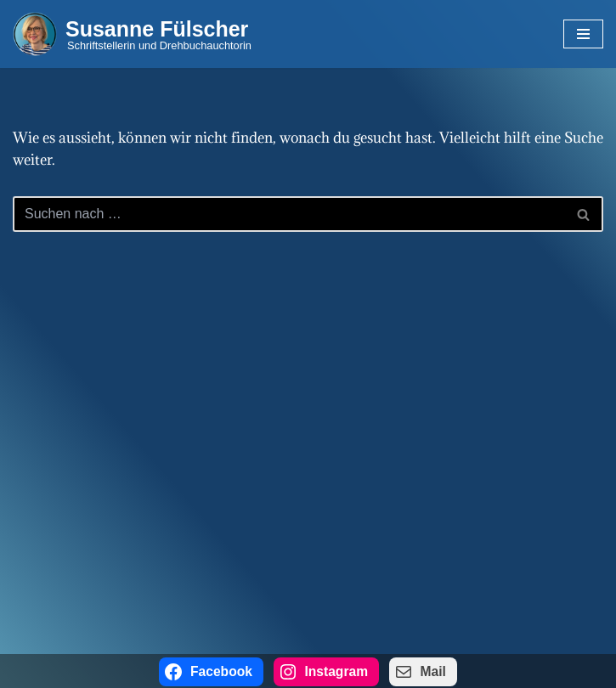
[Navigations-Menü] (583, 34)
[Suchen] (289, 214)
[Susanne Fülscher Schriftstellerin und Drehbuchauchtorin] (132, 34)
